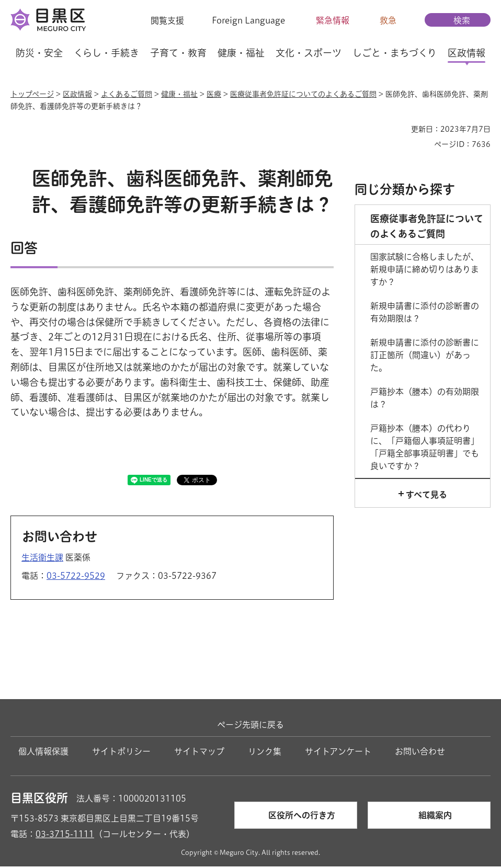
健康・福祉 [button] (241, 53)
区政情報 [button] (466, 53)
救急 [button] (388, 20)
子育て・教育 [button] (178, 53)
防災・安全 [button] (39, 53)
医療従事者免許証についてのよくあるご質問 (303, 94)
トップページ (32, 94)
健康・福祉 (179, 94)
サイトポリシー (121, 753)
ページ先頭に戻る (251, 726)
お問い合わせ (420, 753)
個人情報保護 (43, 753)
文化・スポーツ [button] (309, 53)
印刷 (399, 129)
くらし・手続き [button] (106, 53)
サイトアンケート (338, 753)
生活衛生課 (42, 558)
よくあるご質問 (127, 94)
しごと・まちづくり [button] (395, 53)
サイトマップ (199, 753)
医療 (214, 94)
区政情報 (77, 94)
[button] (161, 20)
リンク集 (265, 753)
